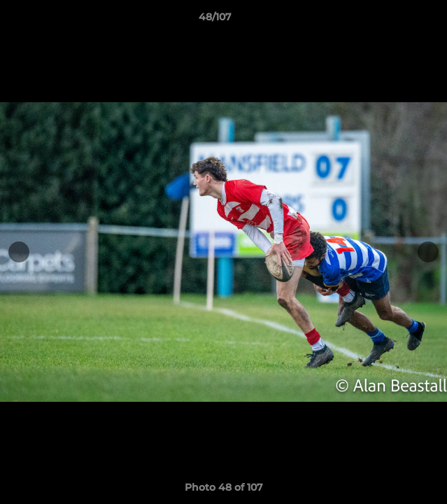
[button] (397, 20)
